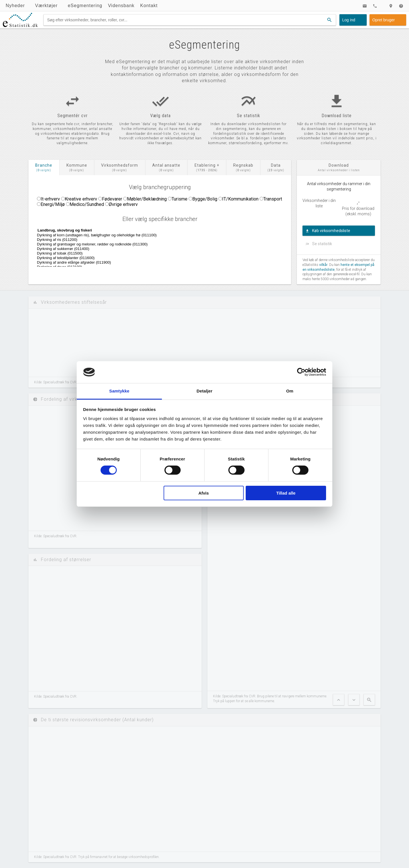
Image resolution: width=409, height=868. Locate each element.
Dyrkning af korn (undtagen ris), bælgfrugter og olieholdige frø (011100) (183, 235)
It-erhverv (50, 199)
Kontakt (149, 6)
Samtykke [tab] (119, 391)
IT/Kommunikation (240, 199)
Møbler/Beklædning (147, 199)
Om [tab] (290, 391)
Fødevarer (112, 199)
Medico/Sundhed (87, 204)
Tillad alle (286, 493)
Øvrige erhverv (123, 204)
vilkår (323, 265)
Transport (273, 199)
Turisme (180, 199)
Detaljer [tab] (204, 391)
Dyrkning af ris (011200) (183, 240)
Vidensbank (121, 6)
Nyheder (15, 6)
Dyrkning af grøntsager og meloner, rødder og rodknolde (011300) (183, 244)
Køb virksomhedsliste (331, 231)
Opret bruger (384, 20)
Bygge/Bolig (205, 199)
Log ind (349, 20)
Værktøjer (46, 6)
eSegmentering (85, 6)
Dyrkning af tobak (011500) (183, 253)
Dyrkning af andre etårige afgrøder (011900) (183, 263)
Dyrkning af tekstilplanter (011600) (183, 258)
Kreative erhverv (81, 199)
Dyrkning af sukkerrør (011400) (183, 249)
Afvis (204, 493)
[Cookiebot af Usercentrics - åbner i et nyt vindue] (301, 372)
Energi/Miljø (53, 204)
